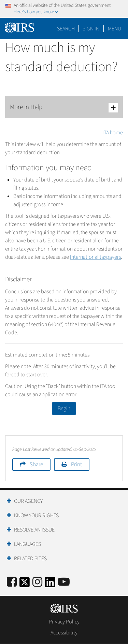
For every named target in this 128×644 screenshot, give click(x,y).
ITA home (113, 133)
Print (76, 465)
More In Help (64, 108)
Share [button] (36, 465)
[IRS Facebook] (12, 582)
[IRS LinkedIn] (50, 584)
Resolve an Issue (34, 530)
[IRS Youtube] (64, 582)
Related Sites (30, 559)
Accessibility (64, 633)
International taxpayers (95, 257)
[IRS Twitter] (25, 584)
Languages (27, 544)
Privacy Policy (64, 622)
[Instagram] (37, 582)
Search (66, 29)
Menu (115, 29)
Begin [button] (64, 408)
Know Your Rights (36, 515)
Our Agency (28, 501)
